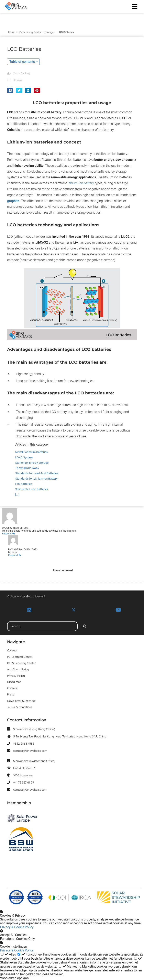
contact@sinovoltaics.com (30, 751)
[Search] (85, 626)
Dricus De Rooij (22, 73)
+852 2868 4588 (24, 744)
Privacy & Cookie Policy (17, 927)
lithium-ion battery (81, 183)
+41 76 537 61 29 (24, 782)
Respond (8, 534)
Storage (18, 80)
